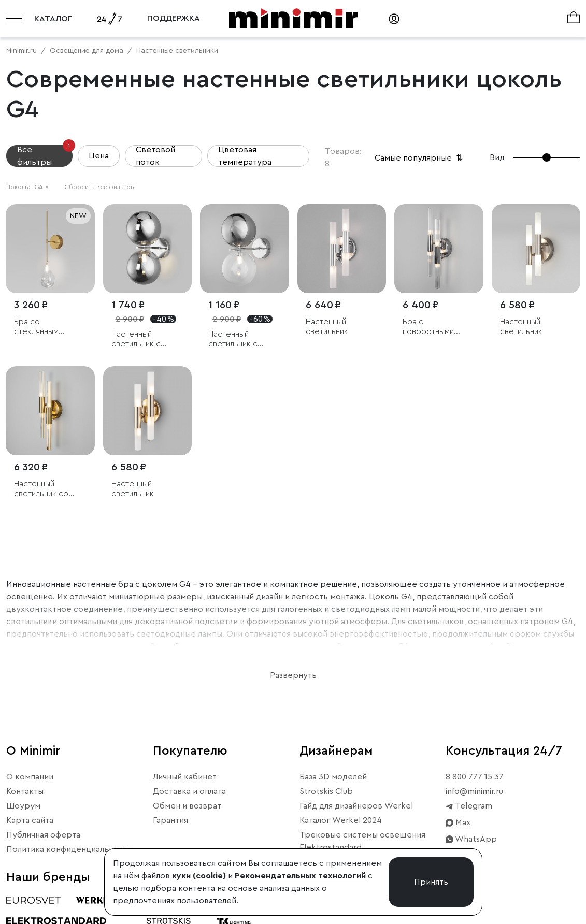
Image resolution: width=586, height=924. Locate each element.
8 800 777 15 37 (475, 777)
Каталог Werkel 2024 (341, 820)
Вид (497, 157)
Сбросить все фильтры (99, 187)
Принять (431, 882)
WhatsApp (471, 839)
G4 (41, 187)
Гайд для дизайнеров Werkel (356, 806)
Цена (99, 156)
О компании (30, 777)
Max (458, 822)
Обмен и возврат (187, 806)
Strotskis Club (326, 791)
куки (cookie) (199, 876)
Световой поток (155, 156)
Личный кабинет (185, 777)
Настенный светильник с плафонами (136, 340)
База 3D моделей (333, 777)
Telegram (469, 806)
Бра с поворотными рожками (428, 327)
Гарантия (170, 820)
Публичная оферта (43, 835)
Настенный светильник (327, 327)
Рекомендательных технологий (300, 876)
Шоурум (23, 806)
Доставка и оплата (189, 791)
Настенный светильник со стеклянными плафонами (41, 489)
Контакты (25, 791)
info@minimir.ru (474, 791)
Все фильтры (45, 156)
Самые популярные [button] (420, 158)
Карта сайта (30, 820)
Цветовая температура (245, 156)
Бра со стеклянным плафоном (36, 327)
